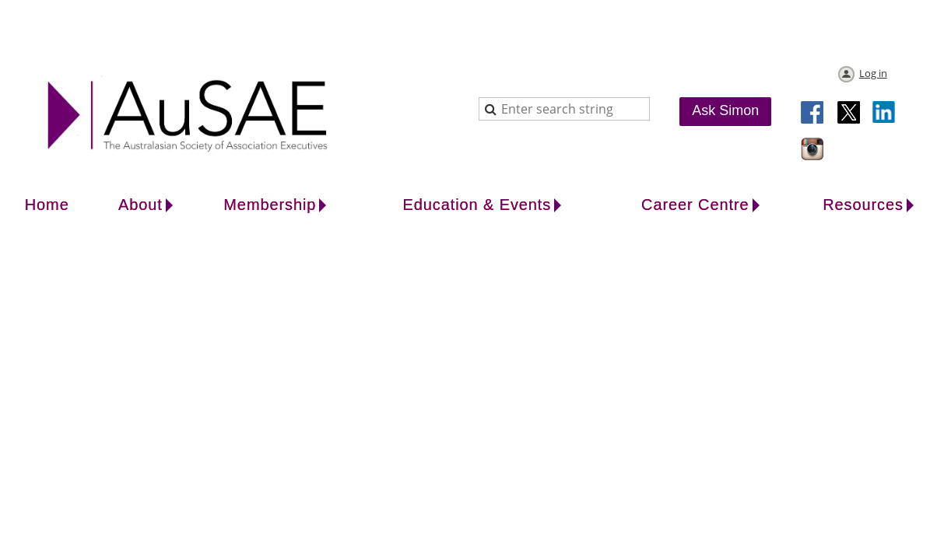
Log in (873, 73)
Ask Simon (725, 110)
